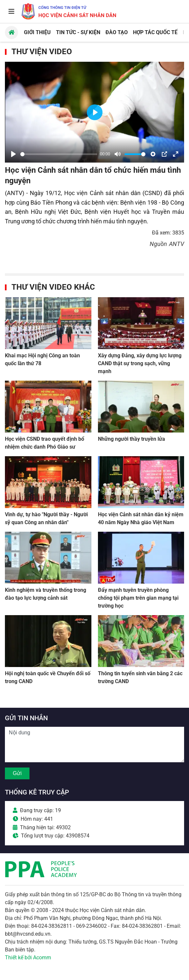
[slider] (59, 154)
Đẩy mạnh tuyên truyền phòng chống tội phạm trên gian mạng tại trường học (138, 598)
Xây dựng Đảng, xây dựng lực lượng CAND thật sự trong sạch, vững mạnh (140, 363)
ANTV (177, 244)
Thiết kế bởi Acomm (28, 958)
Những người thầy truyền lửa (132, 439)
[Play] (13, 154)
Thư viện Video (42, 52)
